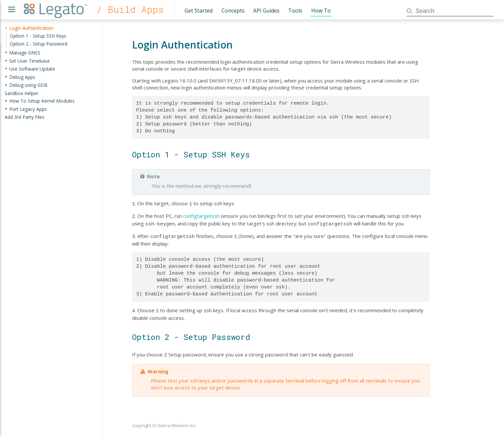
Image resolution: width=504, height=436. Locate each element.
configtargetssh (201, 215)
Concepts (233, 11)
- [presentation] (6, 28)
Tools (295, 11)
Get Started (199, 11)
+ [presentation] (6, 53)
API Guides (266, 11)
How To (321, 11)
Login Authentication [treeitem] (31, 28)
